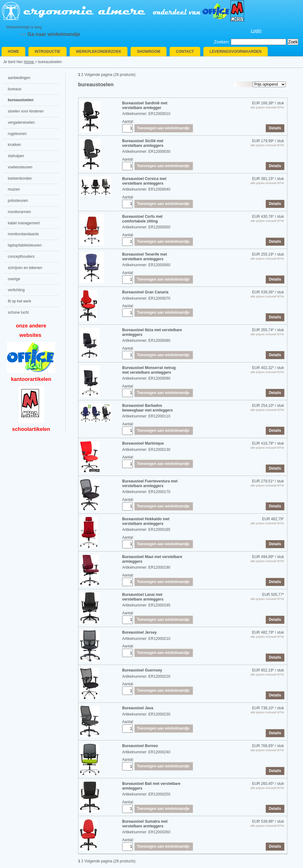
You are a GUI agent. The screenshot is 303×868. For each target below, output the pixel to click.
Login (256, 31)
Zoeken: (222, 42)
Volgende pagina (98, 75)
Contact (185, 52)
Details (275, 128)
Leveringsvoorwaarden (236, 52)
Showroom (149, 52)
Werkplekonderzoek (99, 52)
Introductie (47, 52)
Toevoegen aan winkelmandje (163, 128)
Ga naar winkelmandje (54, 34)
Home (13, 52)
